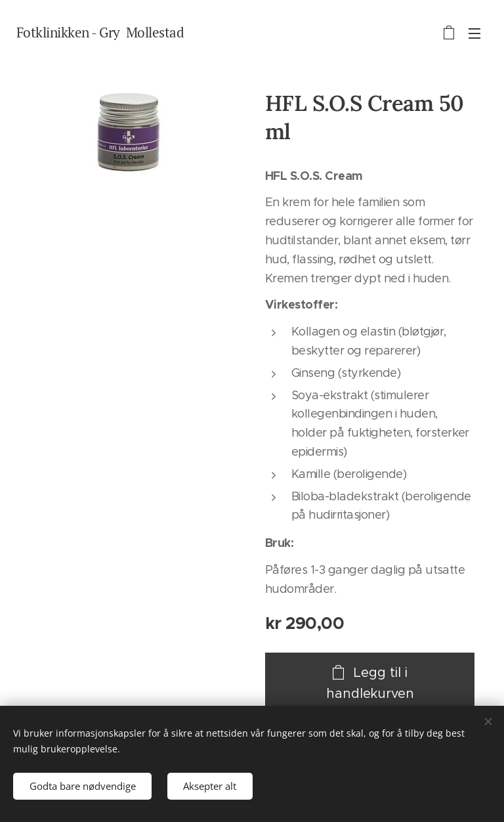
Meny (474, 33)
